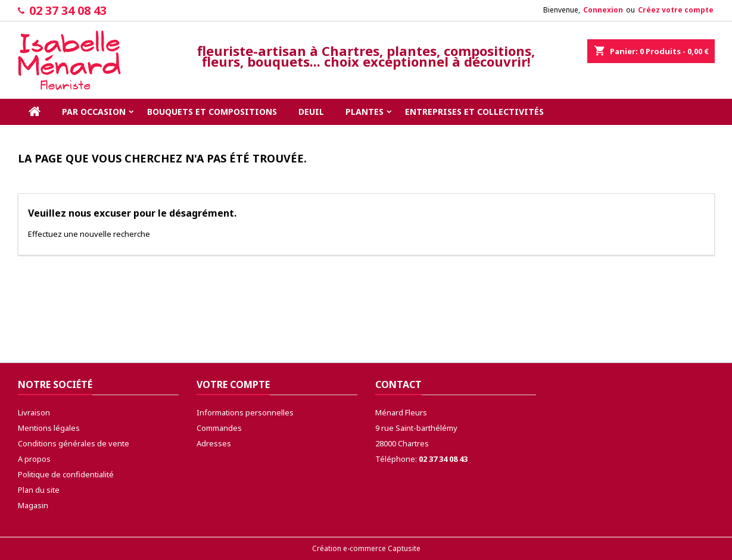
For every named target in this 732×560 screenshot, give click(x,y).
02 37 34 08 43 (68, 10)
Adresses (214, 443)
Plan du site (39, 490)
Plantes (365, 112)
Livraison (34, 412)
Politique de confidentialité (66, 474)
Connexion (603, 10)
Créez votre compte (676, 10)
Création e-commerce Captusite (366, 548)
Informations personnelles (245, 412)
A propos (34, 459)
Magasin (33, 505)
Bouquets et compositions (212, 112)
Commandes (219, 428)
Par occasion (94, 112)
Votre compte (233, 384)
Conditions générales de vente (74, 443)
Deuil (311, 112)
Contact (398, 384)
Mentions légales (49, 428)
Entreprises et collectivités (474, 112)
